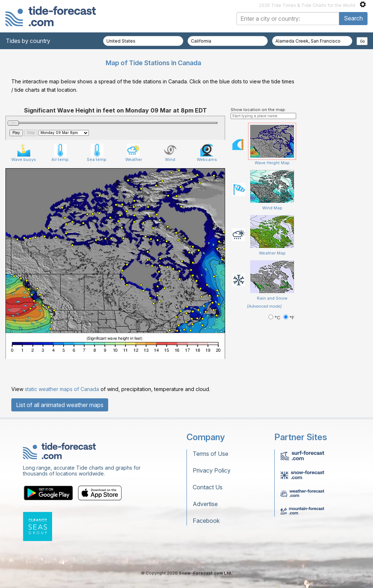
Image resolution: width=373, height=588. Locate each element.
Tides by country (28, 41)
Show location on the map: (258, 110)
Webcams (207, 153)
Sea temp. (97, 153)
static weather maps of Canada (62, 389)
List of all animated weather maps (60, 405)
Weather (134, 153)
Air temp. (60, 153)
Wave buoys (24, 153)
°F (289, 318)
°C (275, 318)
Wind (170, 153)
